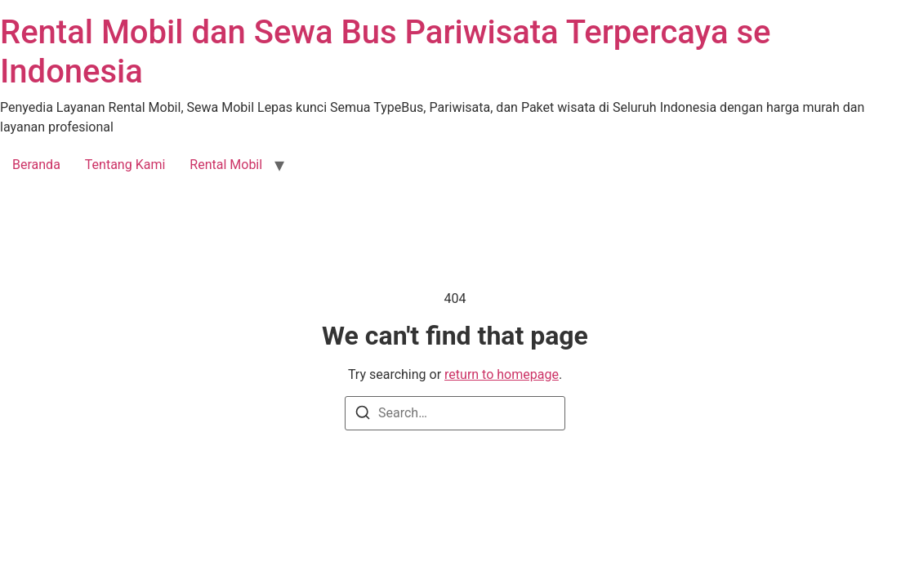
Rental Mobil (226, 165)
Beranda (36, 165)
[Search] (363, 415)
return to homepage (502, 374)
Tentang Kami (125, 165)
